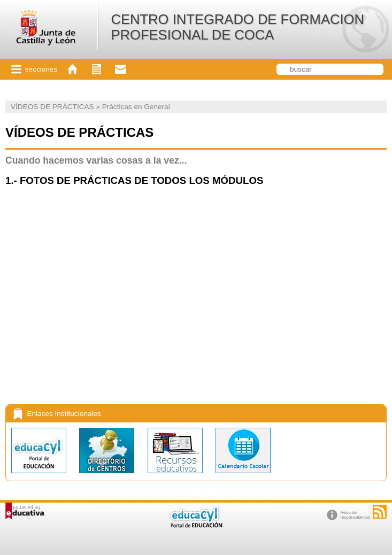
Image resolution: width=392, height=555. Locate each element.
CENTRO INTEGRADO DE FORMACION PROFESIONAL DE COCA (237, 27)
